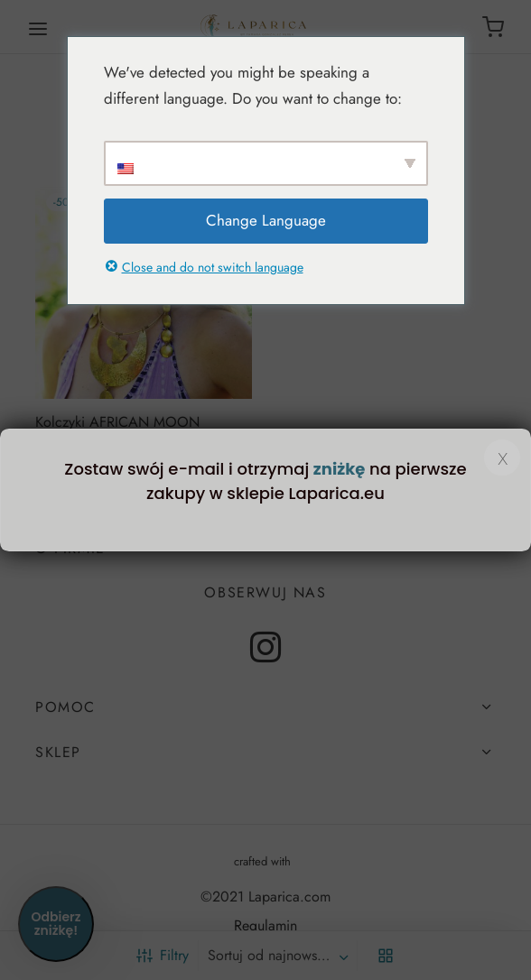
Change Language (266, 220)
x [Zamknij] (503, 458)
